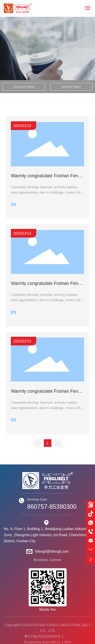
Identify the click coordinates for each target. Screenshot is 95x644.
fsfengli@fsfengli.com (52, 551)
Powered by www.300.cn (43, 642)
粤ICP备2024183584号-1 (44, 636)
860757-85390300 (52, 507)
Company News (24, 87)
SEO (67, 642)
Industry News (71, 87)
